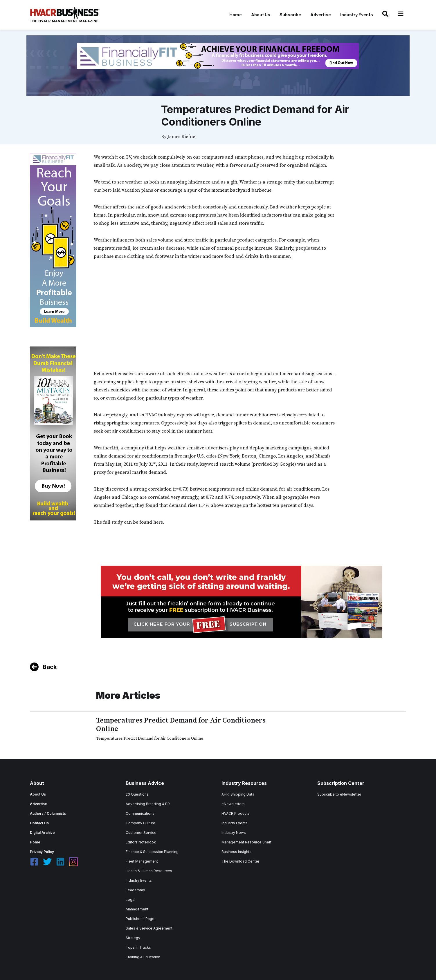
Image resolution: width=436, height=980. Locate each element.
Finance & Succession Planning (152, 852)
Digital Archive (42, 833)
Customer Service (141, 833)
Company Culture (140, 823)
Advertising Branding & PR (148, 804)
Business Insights (236, 852)
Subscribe (290, 15)
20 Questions (137, 794)
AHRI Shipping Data (238, 794)
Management (137, 909)
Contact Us (39, 823)
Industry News (234, 833)
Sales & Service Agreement (149, 928)
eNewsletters (233, 804)
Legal (130, 900)
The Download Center (240, 861)
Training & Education (143, 957)
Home (236, 15)
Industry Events (357, 15)
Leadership (135, 890)
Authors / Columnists (48, 813)
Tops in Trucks (138, 947)
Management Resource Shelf (246, 842)
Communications (140, 813)
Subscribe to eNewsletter (339, 794)
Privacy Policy (42, 852)
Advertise (321, 15)
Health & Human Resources (149, 871)
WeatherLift (106, 448)
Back (50, 667)
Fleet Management (142, 861)
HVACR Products (236, 813)
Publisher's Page (140, 919)
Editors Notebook (141, 842)
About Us (261, 15)
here (158, 522)
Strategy (133, 938)
